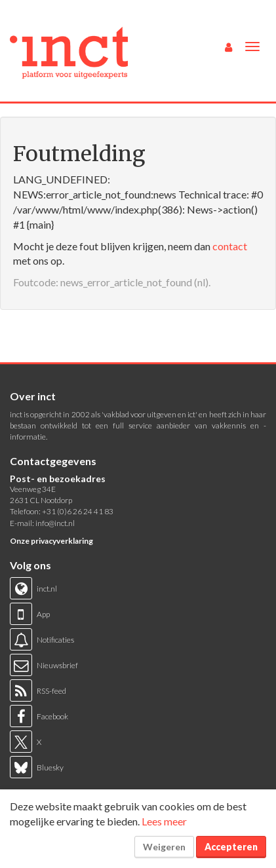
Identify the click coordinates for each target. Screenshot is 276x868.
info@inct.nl (55, 523)
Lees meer (164, 821)
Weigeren (164, 847)
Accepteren (231, 847)
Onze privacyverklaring (51, 541)
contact (230, 246)
